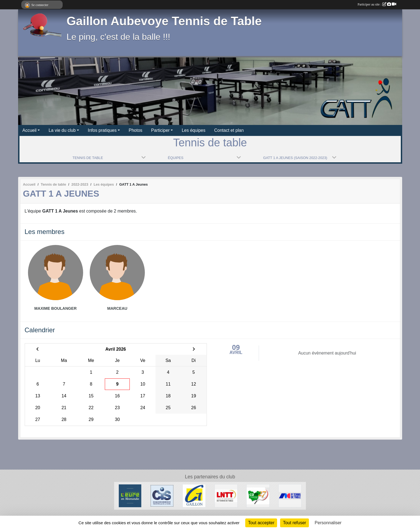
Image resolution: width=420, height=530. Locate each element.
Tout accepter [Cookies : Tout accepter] (261, 523)
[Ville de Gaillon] (194, 496)
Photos (136, 130)
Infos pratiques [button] (102, 130)
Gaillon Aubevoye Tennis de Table (164, 21)
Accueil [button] (30, 130)
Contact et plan (229, 130)
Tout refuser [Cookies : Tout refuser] (294, 523)
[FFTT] (290, 496)
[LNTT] (226, 496)
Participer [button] (160, 130)
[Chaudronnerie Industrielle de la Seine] (162, 496)
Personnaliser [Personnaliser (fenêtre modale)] (328, 523)
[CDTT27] (258, 496)
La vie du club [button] (62, 130)
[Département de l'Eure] (130, 496)
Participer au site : (377, 4)
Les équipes (193, 130)
